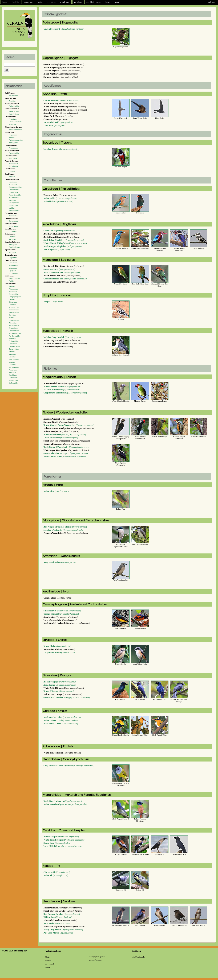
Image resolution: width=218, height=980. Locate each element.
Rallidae (12, 177)
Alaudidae (13, 323)
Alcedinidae (13, 265)
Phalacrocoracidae (16, 140)
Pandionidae (13, 163)
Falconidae (13, 158)
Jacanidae (12, 200)
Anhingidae (13, 143)
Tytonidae (13, 237)
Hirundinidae (14, 320)
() (64, 29)
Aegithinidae (14, 294)
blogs (108, 2)
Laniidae (12, 299)
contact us (51, 2)
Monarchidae (14, 312)
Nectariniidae (14, 367)
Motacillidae (14, 378)
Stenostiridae (14, 310)
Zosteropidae (14, 349)
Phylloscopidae (15, 336)
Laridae (12, 208)
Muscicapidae (14, 359)
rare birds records (94, 2)
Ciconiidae (13, 119)
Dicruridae (13, 302)
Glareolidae (13, 205)
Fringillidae (13, 380)
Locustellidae (14, 331)
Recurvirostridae (15, 195)
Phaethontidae (14, 153)
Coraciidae (13, 263)
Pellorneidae (13, 341)
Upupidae (12, 271)
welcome (212, 2)
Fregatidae (13, 135)
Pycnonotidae (14, 325)
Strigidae (12, 239)
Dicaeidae (13, 365)
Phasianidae (13, 96)
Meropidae (13, 268)
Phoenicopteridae (15, 130)
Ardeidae (12, 124)
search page (65, 2)
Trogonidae (13, 257)
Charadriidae (14, 190)
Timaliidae (13, 344)
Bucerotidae (13, 273)
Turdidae (12, 357)
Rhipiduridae (14, 307)
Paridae (12, 318)
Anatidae (12, 101)
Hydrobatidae (14, 114)
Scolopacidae (14, 203)
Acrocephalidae (15, 333)
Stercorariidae (14, 210)
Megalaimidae (14, 278)
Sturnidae (12, 354)
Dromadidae (13, 192)
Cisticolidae (13, 328)
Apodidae (12, 252)
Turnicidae (13, 182)
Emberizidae (14, 383)
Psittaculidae (14, 226)
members (78, 2)
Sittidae (12, 352)
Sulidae (12, 137)
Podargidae (13, 244)
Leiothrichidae (14, 346)
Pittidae (12, 286)
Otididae (12, 171)
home (5, 2)
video (40, 2)
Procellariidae (14, 111)
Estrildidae (13, 375)
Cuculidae (13, 231)
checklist (15, 2)
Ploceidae (12, 372)
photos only (28, 2)
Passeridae (13, 370)
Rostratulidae (14, 197)
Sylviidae (12, 338)
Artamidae (13, 291)
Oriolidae (12, 304)
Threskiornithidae (15, 122)
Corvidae (12, 315)
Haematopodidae (15, 187)
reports (117, 2)
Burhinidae (13, 184)
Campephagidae (15, 297)
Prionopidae (13, 289)
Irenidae (12, 362)
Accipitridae (13, 166)
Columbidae (13, 221)
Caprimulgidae (14, 247)
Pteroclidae (13, 216)
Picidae (11, 281)
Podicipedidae (14, 106)
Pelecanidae (13, 148)
